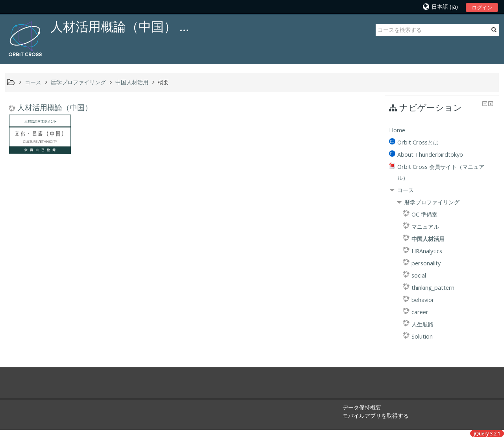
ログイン (482, 7)
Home (397, 130)
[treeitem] (442, 130)
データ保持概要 (362, 407)
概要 (163, 82)
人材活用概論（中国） (55, 108)
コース (406, 190)
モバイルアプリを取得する (376, 416)
